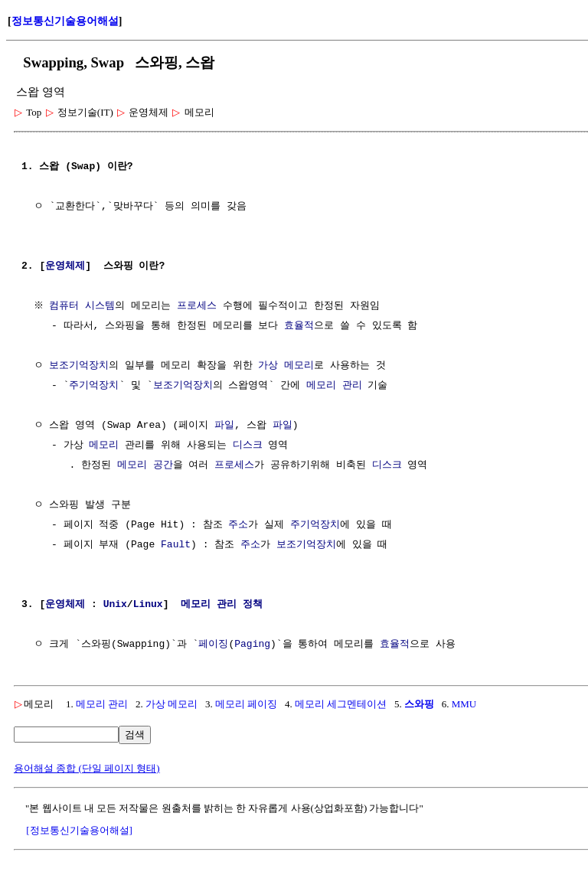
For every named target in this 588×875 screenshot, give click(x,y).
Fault (176, 545)
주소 (238, 525)
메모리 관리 (334, 386)
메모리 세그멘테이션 (341, 704)
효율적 (299, 326)
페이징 (213, 645)
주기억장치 (94, 386)
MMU (464, 704)
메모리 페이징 (246, 704)
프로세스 (198, 306)
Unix (115, 605)
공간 (163, 465)
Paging (252, 645)
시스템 (102, 306)
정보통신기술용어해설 (65, 21)
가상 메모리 (286, 366)
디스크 (248, 446)
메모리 (104, 446)
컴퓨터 (66, 306)
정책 (253, 605)
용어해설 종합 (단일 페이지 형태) (87, 768)
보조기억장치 (79, 366)
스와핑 (419, 704)
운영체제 (65, 266)
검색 (135, 735)
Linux (148, 605)
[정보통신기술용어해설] (79, 830)
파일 (224, 426)
